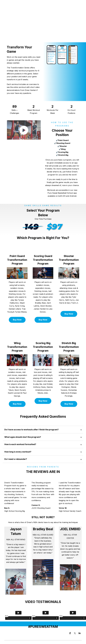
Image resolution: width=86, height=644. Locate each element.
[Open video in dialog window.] (24, 129)
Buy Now (17, 320)
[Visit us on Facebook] (70, 633)
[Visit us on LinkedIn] (80, 633)
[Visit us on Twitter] (75, 633)
